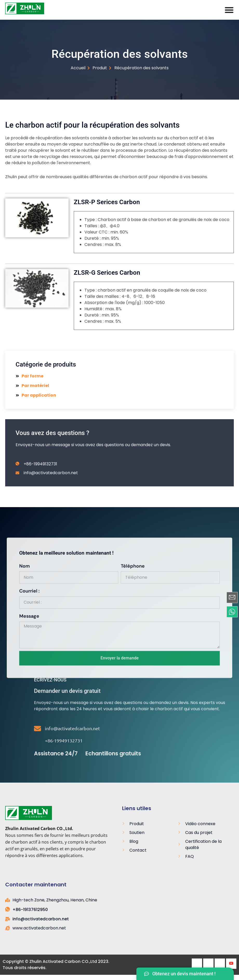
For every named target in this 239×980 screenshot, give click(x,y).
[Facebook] (197, 964)
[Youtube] (231, 964)
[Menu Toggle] (229, 10)
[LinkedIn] (220, 964)
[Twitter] (208, 964)
